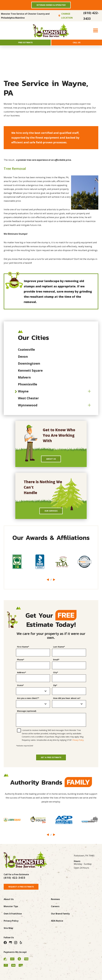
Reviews (55, 906)
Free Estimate (25, 44)
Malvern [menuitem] (24, 379)
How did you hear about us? (67, 702)
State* (20, 689)
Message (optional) (27, 714)
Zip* (55, 689)
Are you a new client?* (28, 702)
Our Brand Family (60, 920)
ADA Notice (57, 927)
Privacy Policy (78, 744)
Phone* (21, 663)
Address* (22, 676)
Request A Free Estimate (23, 893)
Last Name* (59, 650)
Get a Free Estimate (51, 763)
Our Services (51, 514)
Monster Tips (11, 913)
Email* (56, 663)
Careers (55, 913)
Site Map (8, 935)
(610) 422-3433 (91, 17)
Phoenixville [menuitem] (28, 386)
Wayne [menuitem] (23, 393)
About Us (51, 461)
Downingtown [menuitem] (29, 365)
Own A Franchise (13, 920)
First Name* (23, 650)
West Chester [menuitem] (28, 400)
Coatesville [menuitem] (26, 351)
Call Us (77, 44)
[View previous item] (48, 583)
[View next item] (54, 583)
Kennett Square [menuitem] (30, 372)
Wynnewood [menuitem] (28, 407)
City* (56, 676)
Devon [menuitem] (23, 358)
